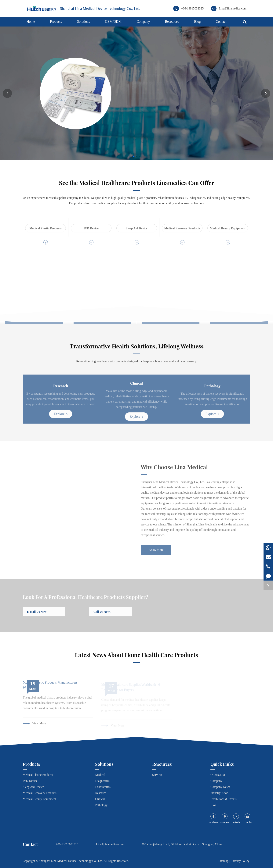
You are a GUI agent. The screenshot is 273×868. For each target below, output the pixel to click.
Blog (197, 22)
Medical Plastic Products (38, 775)
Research (101, 793)
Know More (143, 111)
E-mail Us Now (39, 615)
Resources (172, 22)
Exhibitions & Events (224, 799)
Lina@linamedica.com (233, 8)
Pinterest (225, 822)
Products (56, 22)
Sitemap (224, 861)
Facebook (213, 822)
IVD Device (30, 781)
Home (31, 22)
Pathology (101, 805)
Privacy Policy (240, 861)
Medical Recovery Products (40, 793)
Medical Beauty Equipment (39, 799)
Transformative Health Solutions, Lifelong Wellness (137, 349)
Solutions (83, 22)
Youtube (247, 822)
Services (157, 775)
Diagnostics (102, 781)
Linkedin (236, 822)
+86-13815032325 (192, 8)
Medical (100, 775)
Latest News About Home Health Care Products (136, 658)
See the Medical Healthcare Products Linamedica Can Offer (136, 186)
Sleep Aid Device (33, 787)
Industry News (219, 793)
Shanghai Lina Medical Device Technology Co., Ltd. (100, 9)
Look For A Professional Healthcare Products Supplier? (85, 600)
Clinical (100, 799)
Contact (221, 22)
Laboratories (103, 787)
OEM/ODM (113, 22)
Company (143, 22)
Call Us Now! (105, 615)
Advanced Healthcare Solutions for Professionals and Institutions (180, 79)
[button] (7, 93)
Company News (220, 787)
